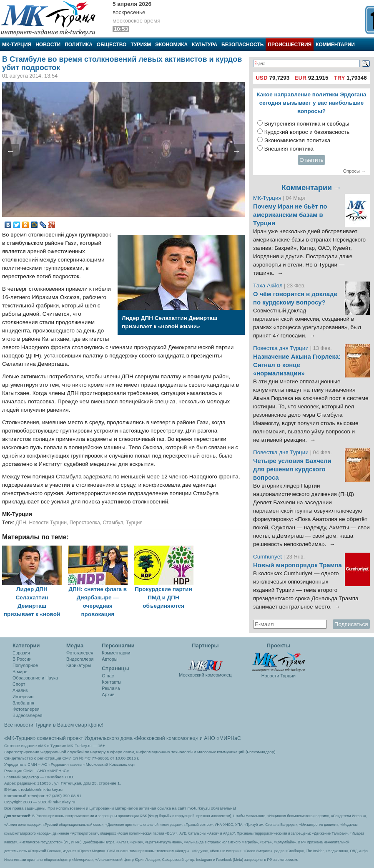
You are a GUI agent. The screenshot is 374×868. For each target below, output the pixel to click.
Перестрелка (85, 523)
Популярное (25, 665)
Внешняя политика (289, 149)
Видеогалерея (27, 715)
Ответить (311, 160)
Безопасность (242, 45)
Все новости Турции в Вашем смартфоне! (54, 725)
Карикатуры (79, 665)
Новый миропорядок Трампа (297, 565)
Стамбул (113, 523)
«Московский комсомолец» (166, 738)
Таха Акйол (268, 286)
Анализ (20, 690)
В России (22, 659)
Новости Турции (48, 523)
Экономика (171, 45)
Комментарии (335, 45)
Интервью (23, 697)
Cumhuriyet (268, 557)
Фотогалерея (26, 709)
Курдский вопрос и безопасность (307, 132)
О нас (108, 676)
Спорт (19, 684)
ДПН (21, 523)
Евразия (21, 653)
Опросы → (354, 171)
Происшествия (290, 45)
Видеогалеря (80, 659)
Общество (112, 45)
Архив (108, 694)
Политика (79, 45)
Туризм (141, 45)
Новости (48, 45)
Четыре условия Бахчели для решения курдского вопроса (292, 469)
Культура (205, 45)
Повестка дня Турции (282, 348)
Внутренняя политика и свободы (307, 124)
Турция (134, 523)
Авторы (109, 659)
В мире (20, 672)
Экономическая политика (297, 140)
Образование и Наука (35, 678)
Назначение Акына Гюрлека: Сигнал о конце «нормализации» (297, 365)
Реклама (111, 688)
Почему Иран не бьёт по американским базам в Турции (290, 215)
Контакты (112, 682)
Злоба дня (23, 703)
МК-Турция (17, 45)
